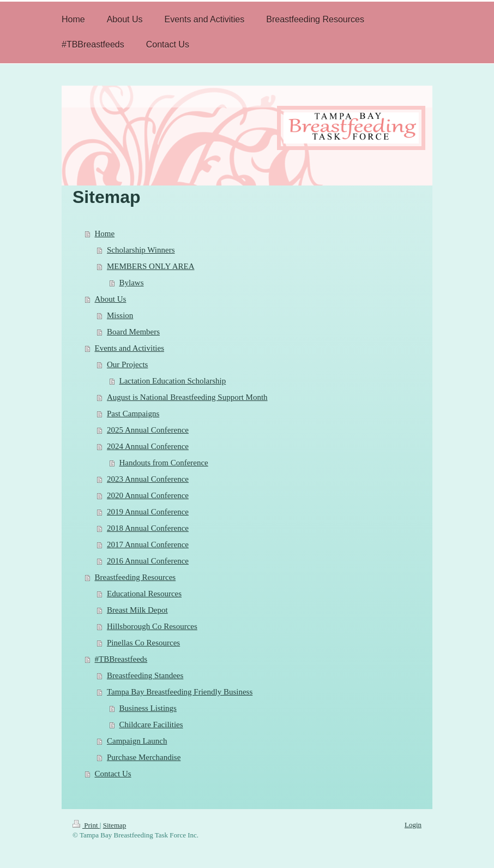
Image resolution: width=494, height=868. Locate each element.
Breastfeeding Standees (145, 675)
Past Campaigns (133, 414)
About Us (111, 299)
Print (86, 825)
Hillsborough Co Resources (152, 626)
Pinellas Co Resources (143, 643)
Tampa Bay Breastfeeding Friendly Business (180, 692)
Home (105, 234)
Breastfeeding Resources (135, 577)
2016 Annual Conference (148, 561)
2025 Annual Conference (148, 430)
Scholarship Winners (141, 250)
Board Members (133, 332)
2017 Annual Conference (148, 544)
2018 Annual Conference (148, 528)
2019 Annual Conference (148, 512)
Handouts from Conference (164, 463)
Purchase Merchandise (144, 757)
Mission (120, 315)
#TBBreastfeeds (121, 659)
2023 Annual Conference (148, 479)
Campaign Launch (137, 741)
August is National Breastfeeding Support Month (187, 397)
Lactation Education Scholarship (173, 381)
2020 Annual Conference (148, 495)
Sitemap (115, 825)
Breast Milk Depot (137, 610)
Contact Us (113, 774)
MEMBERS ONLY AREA (150, 266)
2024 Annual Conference (148, 446)
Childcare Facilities (151, 725)
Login (413, 825)
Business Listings (148, 708)
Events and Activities (129, 348)
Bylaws (132, 283)
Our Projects (127, 364)
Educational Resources (144, 594)
